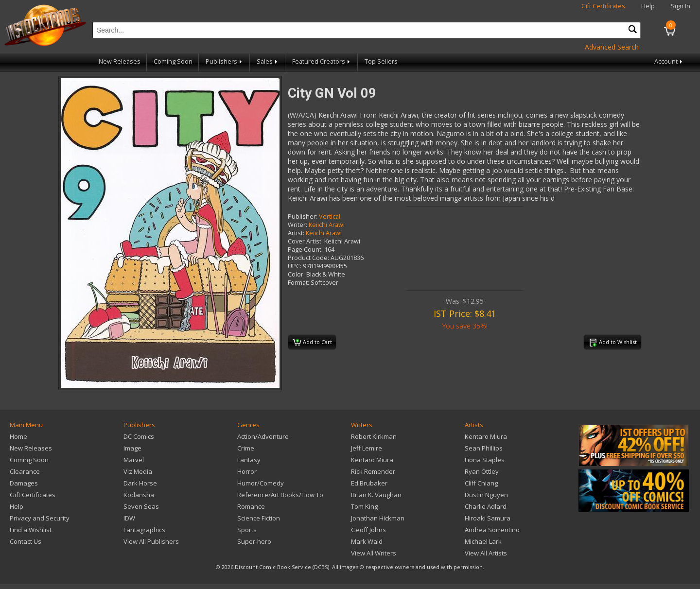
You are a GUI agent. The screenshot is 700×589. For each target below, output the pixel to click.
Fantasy (249, 460)
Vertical (330, 217)
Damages (24, 483)
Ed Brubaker (369, 483)
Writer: (297, 225)
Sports (247, 530)
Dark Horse (140, 483)
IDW (129, 518)
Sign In (681, 6)
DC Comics (139, 436)
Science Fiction (259, 518)
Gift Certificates (603, 6)
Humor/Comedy (261, 483)
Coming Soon (173, 61)
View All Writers (374, 553)
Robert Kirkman (374, 436)
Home (18, 436)
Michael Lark (483, 541)
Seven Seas (141, 506)
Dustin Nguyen (486, 495)
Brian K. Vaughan (376, 495)
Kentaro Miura (372, 460)
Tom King (364, 506)
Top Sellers (381, 61)
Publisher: (303, 217)
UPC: (295, 266)
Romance (251, 506)
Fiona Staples (485, 460)
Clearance (25, 471)
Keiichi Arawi (327, 225)
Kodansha (139, 495)
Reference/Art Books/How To (280, 495)
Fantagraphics (144, 530)
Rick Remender (373, 471)
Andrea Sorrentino (492, 530)
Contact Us (26, 541)
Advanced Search (612, 47)
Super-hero (254, 541)
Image (132, 448)
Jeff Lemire (367, 448)
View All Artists (486, 553)
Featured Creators (322, 61)
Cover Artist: (305, 241)
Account (669, 61)
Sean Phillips (484, 448)
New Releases (120, 61)
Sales (268, 61)
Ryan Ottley (482, 471)
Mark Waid (367, 541)
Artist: (296, 233)
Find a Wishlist (31, 530)
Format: (298, 283)
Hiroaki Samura (488, 518)
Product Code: (308, 258)
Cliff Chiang (481, 483)
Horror (247, 471)
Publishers (225, 61)
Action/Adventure (263, 436)
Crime (246, 448)
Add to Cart (312, 343)
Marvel (134, 460)
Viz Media (138, 471)
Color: (296, 274)
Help (648, 6)
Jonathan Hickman (378, 518)
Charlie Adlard (486, 506)
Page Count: (305, 250)
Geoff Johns (368, 530)
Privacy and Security (40, 518)
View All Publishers (151, 541)
